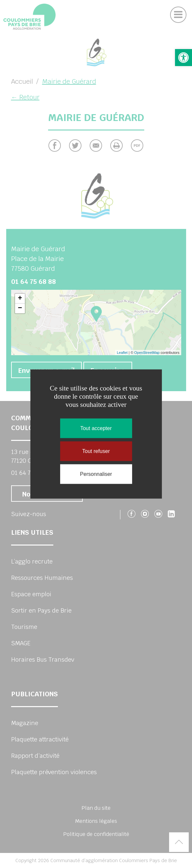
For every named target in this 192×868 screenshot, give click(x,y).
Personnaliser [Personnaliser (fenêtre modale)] (96, 474)
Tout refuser (96, 451)
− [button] (20, 308)
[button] (183, 58)
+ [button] (20, 299)
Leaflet (122, 353)
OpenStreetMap (147, 353)
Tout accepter (96, 428)
